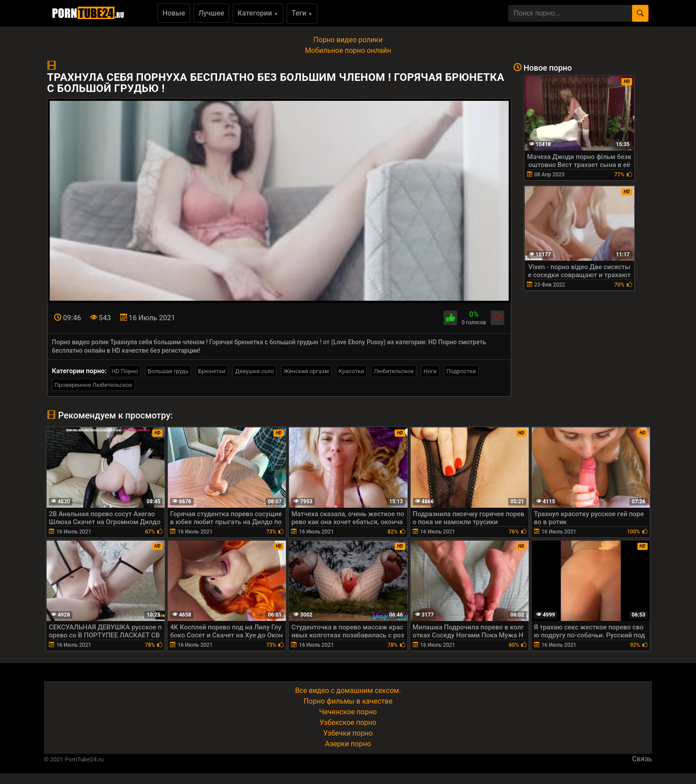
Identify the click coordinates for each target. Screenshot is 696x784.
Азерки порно (348, 744)
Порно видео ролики (348, 40)
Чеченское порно (348, 712)
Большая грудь (168, 371)
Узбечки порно (348, 733)
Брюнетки (212, 371)
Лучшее (211, 13)
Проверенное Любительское (93, 385)
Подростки (461, 371)
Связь (642, 759)
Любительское (394, 371)
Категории (258, 13)
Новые (174, 13)
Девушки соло (255, 371)
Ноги (430, 371)
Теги (302, 13)
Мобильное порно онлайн (348, 50)
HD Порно (125, 371)
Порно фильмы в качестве (348, 701)
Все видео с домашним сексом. (348, 690)
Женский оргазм (306, 371)
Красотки (351, 371)
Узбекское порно (348, 722)
